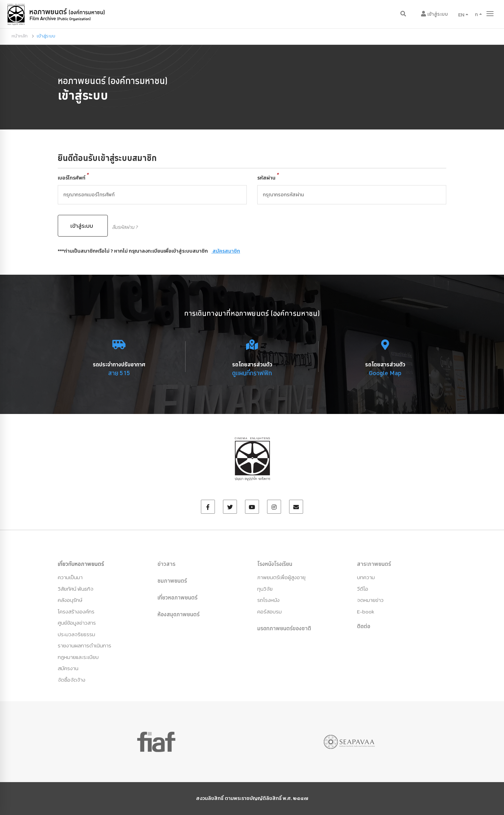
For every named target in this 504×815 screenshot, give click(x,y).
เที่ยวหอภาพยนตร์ (177, 597)
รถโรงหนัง (268, 600)
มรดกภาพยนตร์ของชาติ (284, 628)
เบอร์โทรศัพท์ (73, 178)
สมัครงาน (68, 668)
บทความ (366, 577)
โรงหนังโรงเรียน (275, 564)
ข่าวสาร (166, 564)
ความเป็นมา (70, 577)
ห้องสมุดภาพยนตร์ (178, 614)
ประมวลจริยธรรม (76, 634)
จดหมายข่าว (370, 600)
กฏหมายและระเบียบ (78, 657)
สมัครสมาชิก (226, 251)
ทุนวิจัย (265, 589)
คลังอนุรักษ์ (70, 600)
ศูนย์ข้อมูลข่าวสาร (77, 623)
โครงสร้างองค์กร (76, 612)
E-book (366, 612)
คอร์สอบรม (269, 612)
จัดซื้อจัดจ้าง (72, 680)
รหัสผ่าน (268, 178)
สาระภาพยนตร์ (374, 564)
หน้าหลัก (20, 36)
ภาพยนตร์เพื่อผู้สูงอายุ (281, 577)
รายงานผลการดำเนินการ (85, 645)
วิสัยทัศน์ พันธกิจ (76, 589)
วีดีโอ (363, 589)
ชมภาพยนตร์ (172, 581)
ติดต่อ (364, 626)
